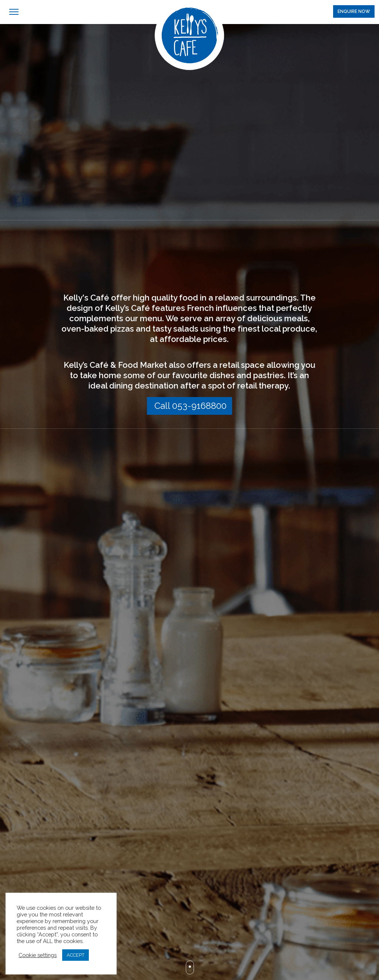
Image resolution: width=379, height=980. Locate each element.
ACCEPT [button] (76, 955)
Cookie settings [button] (38, 955)
